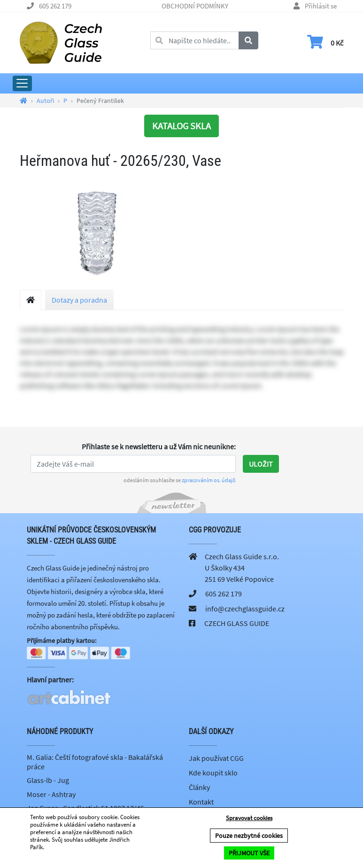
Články (199, 787)
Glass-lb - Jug (48, 780)
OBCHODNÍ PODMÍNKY (195, 6)
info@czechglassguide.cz (245, 609)
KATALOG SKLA (181, 126)
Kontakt (201, 802)
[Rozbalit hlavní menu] (22, 83)
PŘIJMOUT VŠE (249, 853)
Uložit (261, 464)
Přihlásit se (321, 6)
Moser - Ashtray (51, 794)
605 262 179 (55, 6)
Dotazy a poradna (79, 300)
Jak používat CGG (216, 758)
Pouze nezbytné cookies (249, 836)
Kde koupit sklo (213, 773)
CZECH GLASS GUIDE (237, 623)
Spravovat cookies (249, 818)
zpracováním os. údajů (209, 480)
